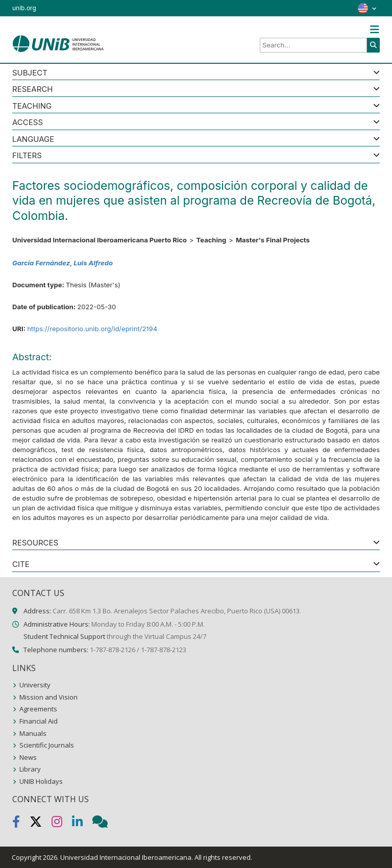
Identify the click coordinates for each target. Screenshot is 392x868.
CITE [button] (21, 565)
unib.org (24, 8)
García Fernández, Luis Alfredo (63, 263)
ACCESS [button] (28, 123)
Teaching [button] (32, 106)
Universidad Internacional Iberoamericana (126, 857)
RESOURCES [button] (35, 543)
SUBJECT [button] (30, 73)
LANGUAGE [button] (33, 140)
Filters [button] (27, 156)
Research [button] (32, 90)
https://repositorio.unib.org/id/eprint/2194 (92, 329)
